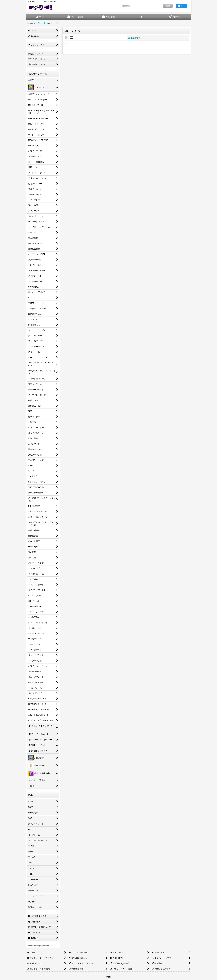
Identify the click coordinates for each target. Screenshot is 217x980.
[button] (142, 17)
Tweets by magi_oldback (38, 946)
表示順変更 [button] (134, 38)
